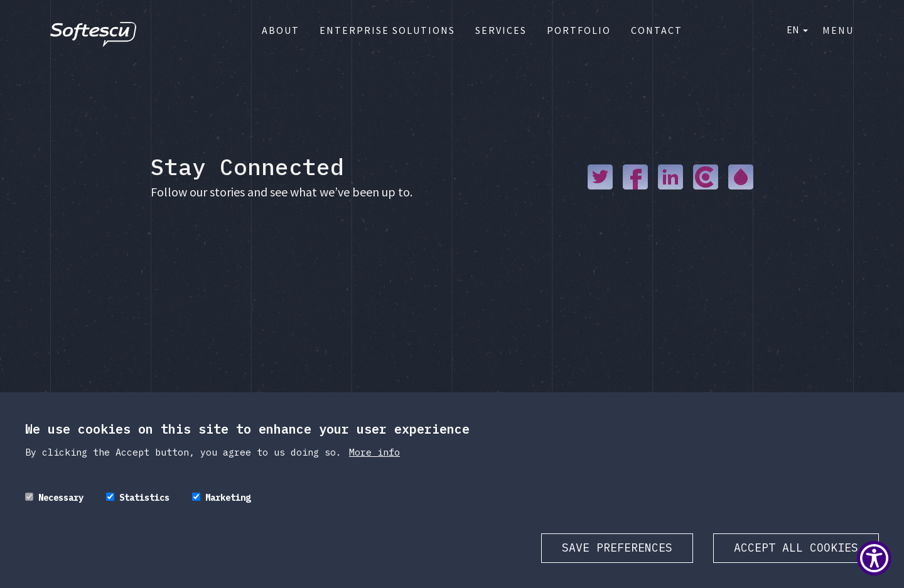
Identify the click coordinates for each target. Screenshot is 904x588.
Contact (657, 30)
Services (501, 30)
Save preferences (617, 548)
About (281, 30)
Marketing (228, 498)
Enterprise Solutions (387, 30)
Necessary (61, 498)
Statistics (144, 498)
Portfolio (579, 30)
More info (374, 452)
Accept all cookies (796, 548)
